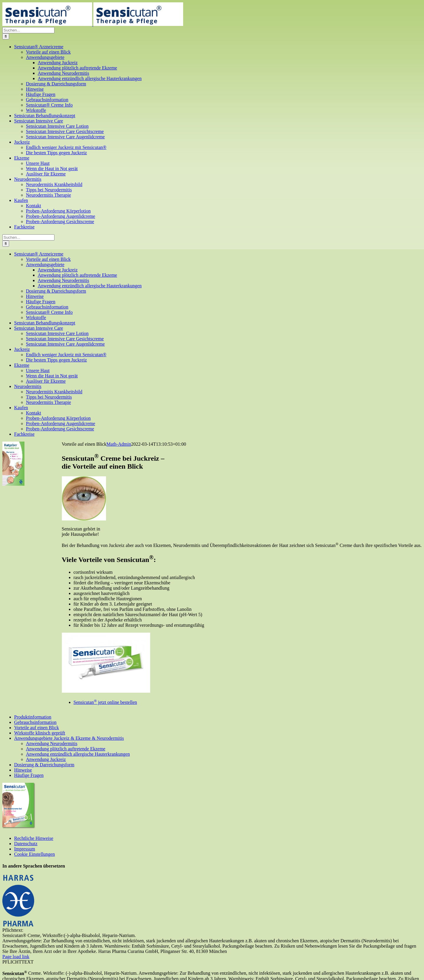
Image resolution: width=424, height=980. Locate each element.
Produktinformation (33, 717)
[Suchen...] (28, 30)
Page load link (16, 957)
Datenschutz (26, 844)
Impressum (25, 849)
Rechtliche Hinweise (34, 838)
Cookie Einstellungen (34, 854)
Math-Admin (119, 444)
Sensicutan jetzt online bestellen (105, 702)
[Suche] (6, 36)
